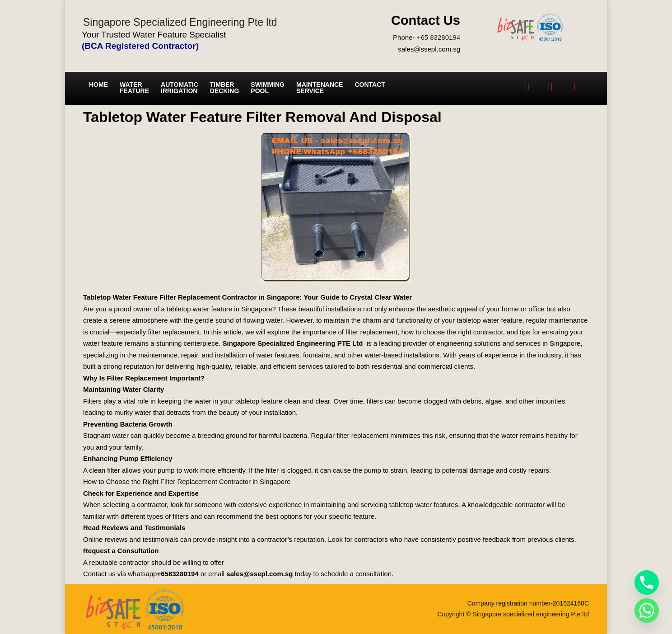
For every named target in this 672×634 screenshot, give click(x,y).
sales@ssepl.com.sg (429, 49)
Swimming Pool (268, 88)
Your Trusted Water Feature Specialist (154, 35)
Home (98, 85)
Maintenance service (320, 88)
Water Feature (134, 88)
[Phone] (647, 582)
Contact (370, 85)
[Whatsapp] (647, 611)
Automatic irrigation (180, 88)
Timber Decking (225, 88)
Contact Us (426, 20)
